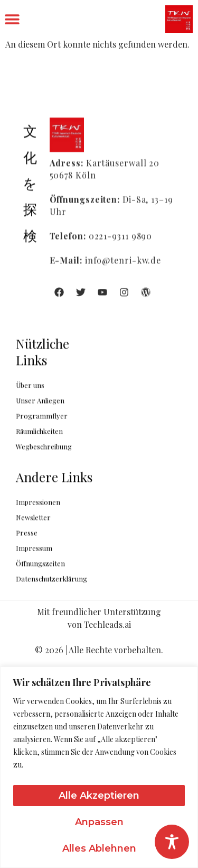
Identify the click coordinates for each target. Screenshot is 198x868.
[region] (99, 767)
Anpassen (99, 822)
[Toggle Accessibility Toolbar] (172, 842)
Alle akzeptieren (99, 796)
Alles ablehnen (99, 848)
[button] (12, 19)
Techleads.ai (107, 624)
